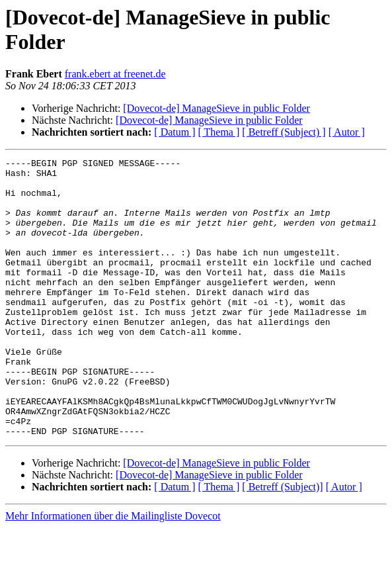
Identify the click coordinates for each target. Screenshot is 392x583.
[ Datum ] (175, 132)
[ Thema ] (219, 132)
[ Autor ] (347, 132)
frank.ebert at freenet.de (115, 74)
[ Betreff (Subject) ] (284, 132)
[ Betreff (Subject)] (282, 542)
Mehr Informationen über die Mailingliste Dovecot (113, 571)
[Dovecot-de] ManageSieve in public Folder (216, 108)
